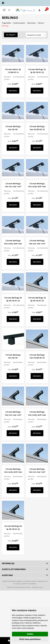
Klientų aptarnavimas (14, 569)
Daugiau (13, 91)
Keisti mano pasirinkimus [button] (30, 639)
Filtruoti (11, 35)
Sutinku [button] (30, 634)
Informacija (8, 563)
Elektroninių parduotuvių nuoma (19, 587)
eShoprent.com (37, 587)
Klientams (7, 575)
